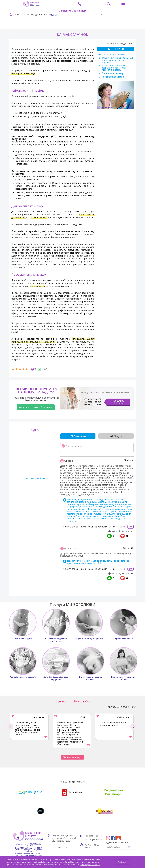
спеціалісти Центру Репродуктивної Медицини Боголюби (53, 340)
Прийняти (122, 862)
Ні (124, 527)
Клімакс (53, 15)
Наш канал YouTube (35, 478)
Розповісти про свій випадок (36, 407)
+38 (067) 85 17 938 (93, 840)
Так (113, 527)
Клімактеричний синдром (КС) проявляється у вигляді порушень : (117, 60)
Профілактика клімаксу (113, 77)
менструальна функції (23, 74)
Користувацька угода (90, 865)
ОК (131, 527)
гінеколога (38, 286)
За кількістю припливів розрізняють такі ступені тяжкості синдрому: (114, 68)
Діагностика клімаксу (112, 73)
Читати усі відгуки (122, 707)
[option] (29, 727)
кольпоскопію (39, 217)
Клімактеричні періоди (113, 54)
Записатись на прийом (72, 11)
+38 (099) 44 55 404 (93, 836)
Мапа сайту (63, 847)
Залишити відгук (72, 757)
